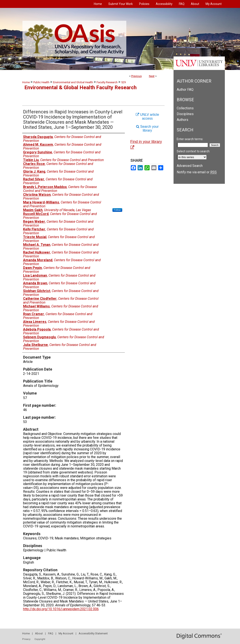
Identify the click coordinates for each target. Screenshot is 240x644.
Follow (117, 210)
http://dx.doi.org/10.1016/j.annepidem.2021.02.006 (61, 609)
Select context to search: (193, 151)
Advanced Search (190, 166)
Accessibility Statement (93, 633)
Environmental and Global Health (73, 82)
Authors (183, 120)
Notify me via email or (197, 172)
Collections (185, 108)
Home (26, 82)
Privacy (26, 639)
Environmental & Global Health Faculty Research (80, 88)
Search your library (147, 128)
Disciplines (185, 114)
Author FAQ (185, 90)
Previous (136, 76)
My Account (66, 633)
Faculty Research (107, 82)
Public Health (41, 82)
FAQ (51, 633)
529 (123, 82)
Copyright (40, 639)
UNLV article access (147, 116)
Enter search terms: (190, 139)
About (39, 633)
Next (152, 76)
